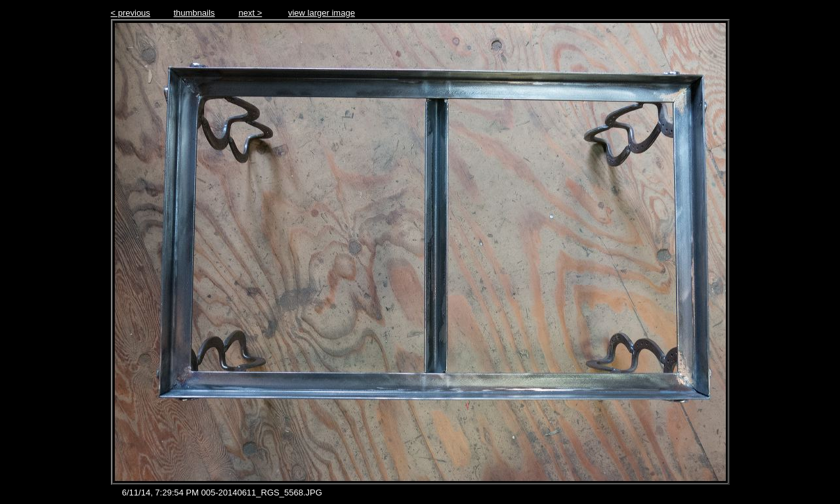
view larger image (322, 13)
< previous (131, 13)
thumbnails (194, 13)
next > (250, 13)
